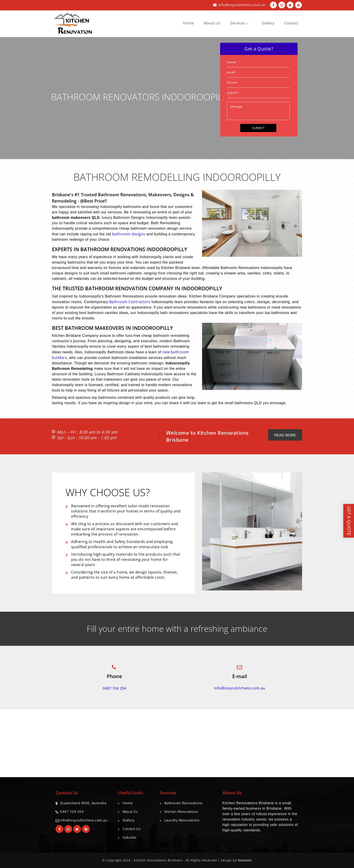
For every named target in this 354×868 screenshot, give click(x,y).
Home (188, 23)
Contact (291, 23)
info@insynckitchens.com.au (242, 5)
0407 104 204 (114, 688)
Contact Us (132, 829)
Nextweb (245, 860)
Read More (285, 435)
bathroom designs (129, 234)
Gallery (268, 23)
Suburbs (129, 837)
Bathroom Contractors (130, 302)
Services (241, 23)
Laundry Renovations (182, 820)
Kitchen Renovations (181, 811)
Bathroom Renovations (183, 803)
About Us (212, 23)
